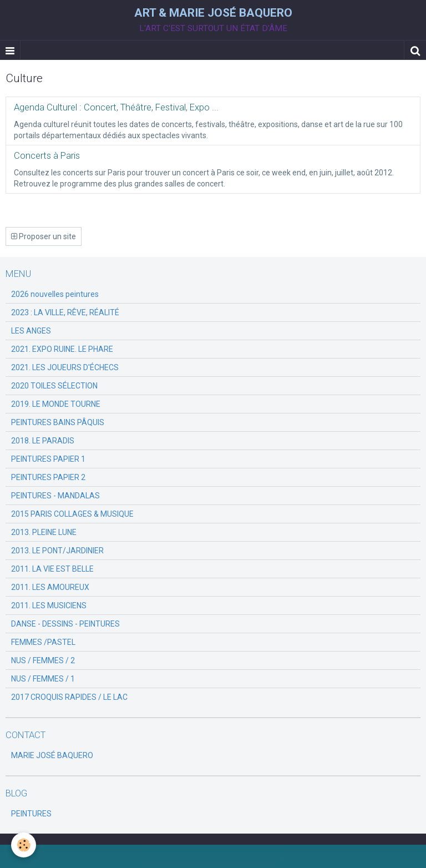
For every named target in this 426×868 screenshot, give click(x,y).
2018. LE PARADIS (43, 441)
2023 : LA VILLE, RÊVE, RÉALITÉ (65, 312)
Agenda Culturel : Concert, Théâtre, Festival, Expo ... (116, 107)
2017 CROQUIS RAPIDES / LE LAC (69, 697)
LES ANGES (31, 331)
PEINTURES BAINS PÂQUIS (58, 422)
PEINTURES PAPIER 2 (48, 477)
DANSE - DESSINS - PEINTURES (65, 624)
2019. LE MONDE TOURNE (56, 404)
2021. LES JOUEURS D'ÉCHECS (65, 367)
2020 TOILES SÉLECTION (54, 386)
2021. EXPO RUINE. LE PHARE (62, 349)
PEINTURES (31, 814)
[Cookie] (24, 845)
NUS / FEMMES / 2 (43, 660)
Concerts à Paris (47, 155)
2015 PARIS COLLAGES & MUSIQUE (72, 514)
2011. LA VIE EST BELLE (52, 569)
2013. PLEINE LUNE (44, 532)
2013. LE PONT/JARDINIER (57, 551)
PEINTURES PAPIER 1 (48, 459)
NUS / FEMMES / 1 (43, 679)
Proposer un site (44, 236)
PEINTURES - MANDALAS (55, 496)
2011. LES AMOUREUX (50, 587)
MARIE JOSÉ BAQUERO (52, 755)
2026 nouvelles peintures (55, 294)
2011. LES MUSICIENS (49, 605)
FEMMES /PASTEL (43, 642)
